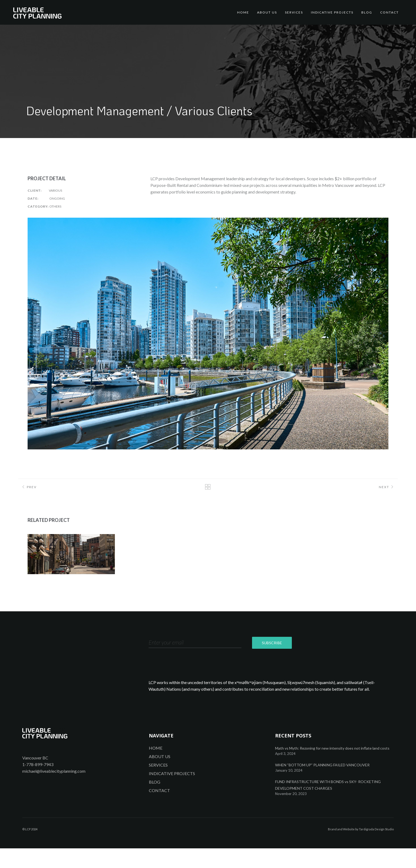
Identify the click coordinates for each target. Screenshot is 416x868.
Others (55, 206)
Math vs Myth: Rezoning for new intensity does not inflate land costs (332, 768)
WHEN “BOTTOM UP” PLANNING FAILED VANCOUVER (322, 785)
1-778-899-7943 (38, 784)
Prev (29, 487)
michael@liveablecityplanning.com (54, 791)
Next (387, 487)
